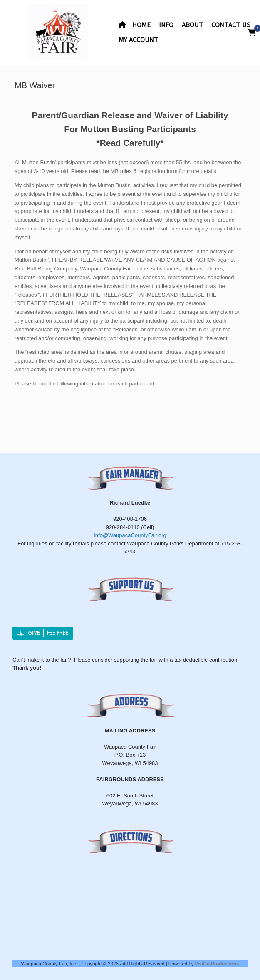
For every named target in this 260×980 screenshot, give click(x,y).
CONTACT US (231, 25)
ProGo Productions (217, 964)
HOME (135, 25)
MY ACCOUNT (138, 40)
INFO (166, 25)
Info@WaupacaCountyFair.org (130, 535)
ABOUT (192, 25)
